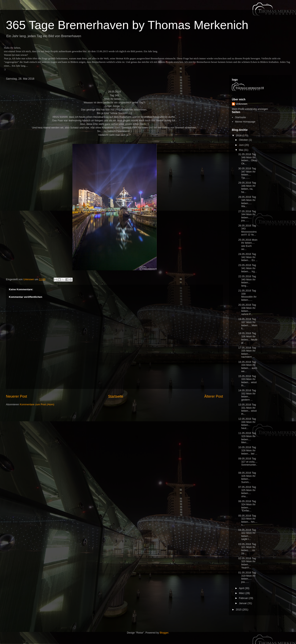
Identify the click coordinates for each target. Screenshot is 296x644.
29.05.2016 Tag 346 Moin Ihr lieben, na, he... (247, 187)
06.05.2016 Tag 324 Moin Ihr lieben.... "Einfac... (247, 506)
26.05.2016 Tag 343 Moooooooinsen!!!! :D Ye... (247, 230)
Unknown (242, 104)
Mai (241, 150)
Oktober (244, 140)
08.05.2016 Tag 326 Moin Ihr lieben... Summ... (247, 477)
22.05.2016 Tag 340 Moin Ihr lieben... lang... (247, 281)
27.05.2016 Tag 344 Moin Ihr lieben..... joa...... (247, 216)
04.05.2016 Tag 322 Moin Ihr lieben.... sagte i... (247, 535)
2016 (239, 135)
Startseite (116, 396)
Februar (244, 598)
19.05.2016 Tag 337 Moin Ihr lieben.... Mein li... (248, 324)
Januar (243, 603)
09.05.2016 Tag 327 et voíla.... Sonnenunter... (248, 463)
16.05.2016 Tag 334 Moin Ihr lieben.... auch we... (248, 367)
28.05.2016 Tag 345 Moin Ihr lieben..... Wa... (247, 202)
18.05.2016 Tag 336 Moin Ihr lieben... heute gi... (248, 338)
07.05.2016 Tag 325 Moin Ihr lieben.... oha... (247, 492)
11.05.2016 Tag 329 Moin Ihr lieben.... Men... (247, 438)
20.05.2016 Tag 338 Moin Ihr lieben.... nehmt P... (247, 309)
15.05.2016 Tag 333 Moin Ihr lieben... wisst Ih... (247, 381)
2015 (239, 610)
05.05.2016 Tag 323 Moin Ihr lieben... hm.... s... (248, 520)
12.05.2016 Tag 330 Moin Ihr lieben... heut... (247, 423)
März (242, 593)
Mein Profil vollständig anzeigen (250, 109)
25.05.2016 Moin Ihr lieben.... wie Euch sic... (248, 244)
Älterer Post (214, 396)
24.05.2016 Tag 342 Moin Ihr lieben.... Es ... (248, 257)
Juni (242, 145)
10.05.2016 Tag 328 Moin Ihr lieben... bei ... (248, 450)
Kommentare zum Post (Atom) (37, 404)
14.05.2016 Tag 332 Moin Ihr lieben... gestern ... (247, 395)
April (242, 588)
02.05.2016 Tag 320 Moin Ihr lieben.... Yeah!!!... (247, 563)
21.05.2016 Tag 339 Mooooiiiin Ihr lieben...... (247, 295)
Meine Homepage (245, 122)
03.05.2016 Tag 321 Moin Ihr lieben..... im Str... (247, 549)
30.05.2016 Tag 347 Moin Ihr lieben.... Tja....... (247, 173)
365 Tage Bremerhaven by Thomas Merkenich (127, 25)
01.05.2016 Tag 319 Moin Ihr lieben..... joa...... (247, 577)
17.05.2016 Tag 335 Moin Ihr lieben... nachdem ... (247, 352)
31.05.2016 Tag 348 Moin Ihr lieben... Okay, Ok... (248, 159)
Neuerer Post (16, 396)
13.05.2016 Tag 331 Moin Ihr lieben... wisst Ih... (247, 409)
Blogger (164, 633)
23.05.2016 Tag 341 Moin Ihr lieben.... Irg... (247, 268)
